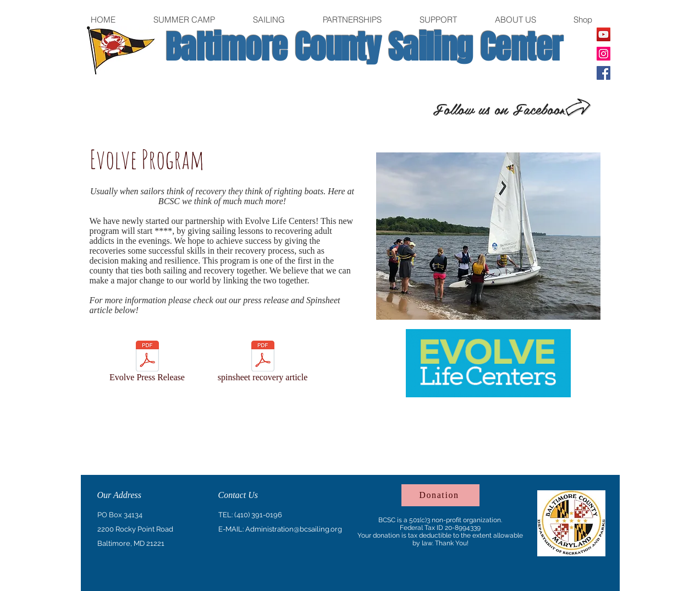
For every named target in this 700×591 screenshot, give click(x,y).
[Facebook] (603, 73)
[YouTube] (603, 34)
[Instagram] (603, 54)
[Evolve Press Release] (147, 363)
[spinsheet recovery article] (263, 363)
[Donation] (440, 495)
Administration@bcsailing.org (294, 529)
